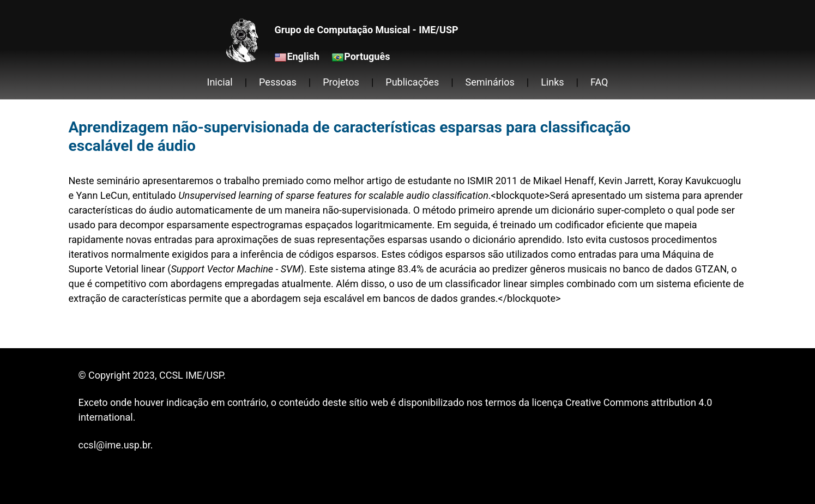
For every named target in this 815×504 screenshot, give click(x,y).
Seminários (490, 82)
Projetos (341, 82)
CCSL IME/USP (191, 375)
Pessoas (278, 82)
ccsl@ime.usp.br (114, 445)
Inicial (220, 82)
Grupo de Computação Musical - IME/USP (366, 30)
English (303, 56)
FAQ (599, 82)
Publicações (412, 82)
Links (552, 82)
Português (367, 56)
